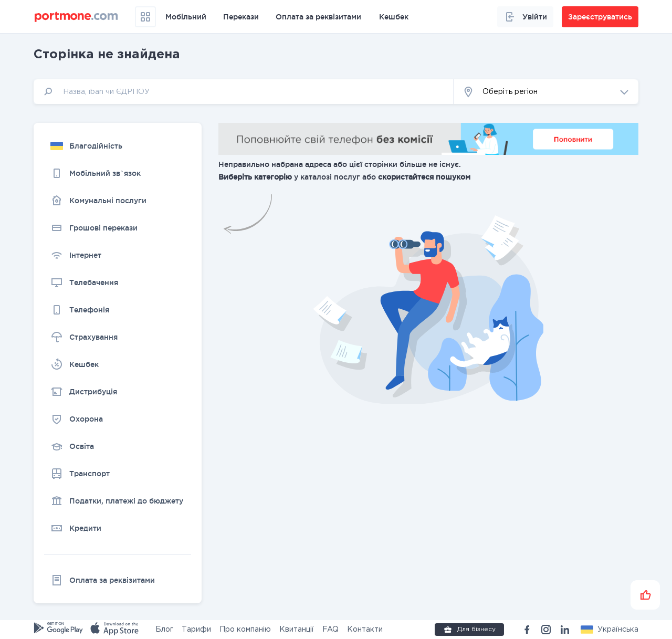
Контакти (365, 630)
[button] (546, 92)
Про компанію (245, 630)
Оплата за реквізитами (318, 17)
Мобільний (186, 17)
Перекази (241, 17)
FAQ (330, 630)
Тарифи (196, 630)
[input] (244, 92)
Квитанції (297, 630)
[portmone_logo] (76, 17)
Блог (164, 630)
